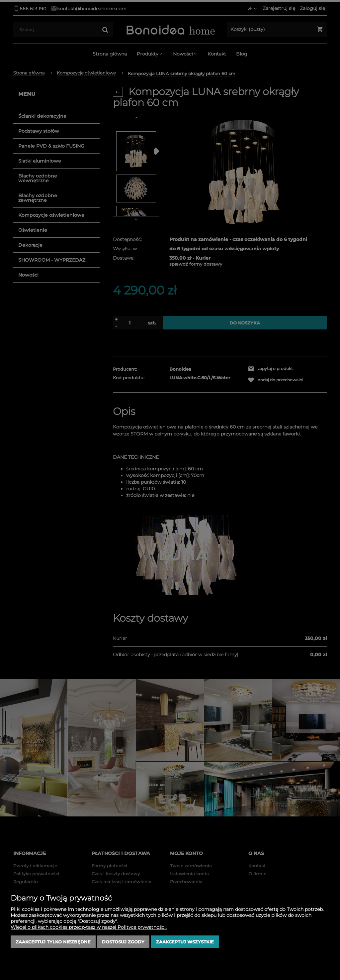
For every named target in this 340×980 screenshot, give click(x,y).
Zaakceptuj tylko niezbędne (53, 942)
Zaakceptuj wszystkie (185, 942)
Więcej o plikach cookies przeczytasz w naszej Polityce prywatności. (89, 927)
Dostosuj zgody (123, 942)
